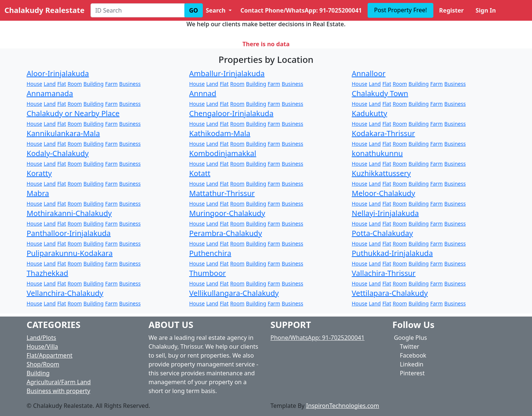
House (34, 84)
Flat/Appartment (50, 355)
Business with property (58, 391)
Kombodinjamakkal (223, 153)
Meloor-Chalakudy (383, 193)
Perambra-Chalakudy (226, 233)
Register (452, 10)
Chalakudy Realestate (45, 10)
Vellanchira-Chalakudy (65, 293)
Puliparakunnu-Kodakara (70, 253)
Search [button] (216, 10)
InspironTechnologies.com (342, 406)
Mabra (38, 193)
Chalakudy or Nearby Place (73, 113)
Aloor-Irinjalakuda (58, 73)
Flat (62, 84)
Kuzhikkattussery (381, 173)
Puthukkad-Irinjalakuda (392, 253)
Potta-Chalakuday (382, 233)
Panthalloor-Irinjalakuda (69, 233)
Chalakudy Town (380, 93)
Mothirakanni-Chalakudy (69, 213)
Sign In (486, 10)
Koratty (39, 173)
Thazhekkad (47, 273)
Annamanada (50, 93)
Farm (111, 84)
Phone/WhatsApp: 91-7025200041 (318, 338)
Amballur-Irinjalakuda (227, 73)
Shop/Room (43, 364)
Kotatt (200, 173)
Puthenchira (210, 253)
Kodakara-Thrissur (383, 133)
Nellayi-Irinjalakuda (385, 213)
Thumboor (207, 273)
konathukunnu (377, 153)
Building (93, 84)
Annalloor (369, 73)
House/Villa (42, 346)
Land (50, 84)
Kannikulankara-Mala (63, 133)
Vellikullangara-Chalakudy (234, 293)
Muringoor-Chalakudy (227, 213)
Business (130, 84)
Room (75, 84)
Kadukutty (369, 113)
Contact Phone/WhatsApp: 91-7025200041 (301, 10)
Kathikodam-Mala (220, 133)
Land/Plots (41, 338)
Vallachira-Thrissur (384, 273)
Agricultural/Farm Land (59, 382)
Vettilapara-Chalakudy (390, 293)
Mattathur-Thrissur (222, 193)
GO (194, 10)
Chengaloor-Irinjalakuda (231, 113)
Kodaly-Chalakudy (58, 153)
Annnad (203, 93)
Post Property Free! (400, 10)
